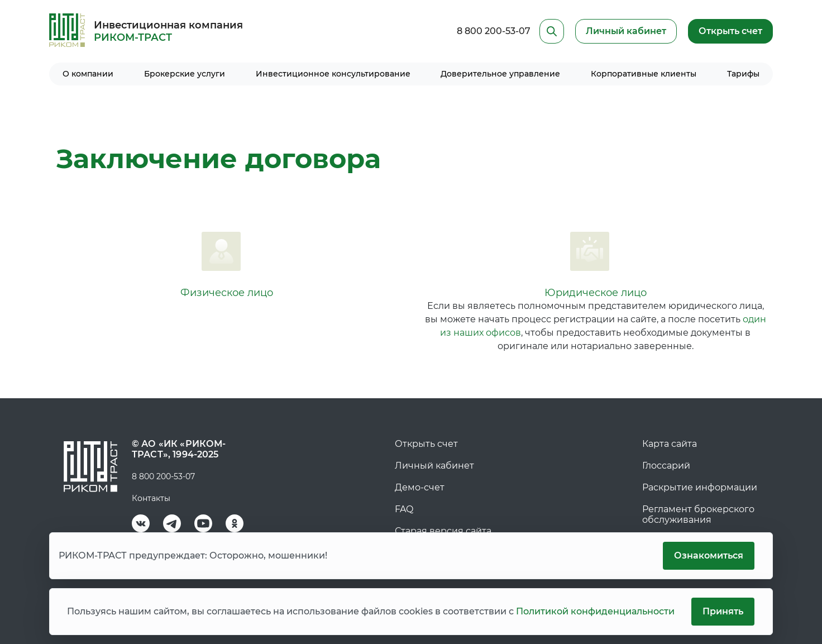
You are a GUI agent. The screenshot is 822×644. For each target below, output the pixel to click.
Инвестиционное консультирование (333, 74)
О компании (88, 74)
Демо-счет (420, 487)
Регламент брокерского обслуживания (698, 514)
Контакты (151, 498)
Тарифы (743, 74)
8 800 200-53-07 (494, 31)
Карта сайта (670, 444)
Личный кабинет (434, 466)
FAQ (404, 509)
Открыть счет (730, 31)
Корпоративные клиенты (644, 74)
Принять (723, 611)
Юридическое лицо (596, 293)
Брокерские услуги (185, 74)
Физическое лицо (227, 293)
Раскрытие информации (700, 487)
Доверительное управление (500, 74)
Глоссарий (666, 466)
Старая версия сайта (443, 531)
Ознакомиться (709, 555)
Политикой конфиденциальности (595, 611)
